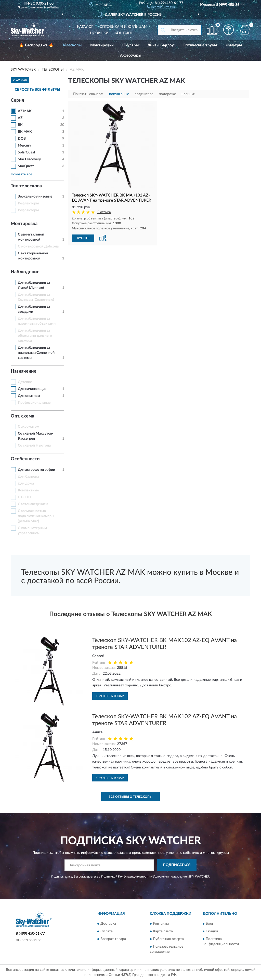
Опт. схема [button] (22, 416)
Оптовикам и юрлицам (123, 27)
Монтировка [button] (24, 224)
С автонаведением (33, 504)
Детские (25, 382)
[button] (161, 7)
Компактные (28, 490)
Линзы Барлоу (161, 45)
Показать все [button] (21, 174)
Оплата (107, 931)
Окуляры (130, 45)
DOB (22, 139)
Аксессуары (131, 55)
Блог (210, 924)
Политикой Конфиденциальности (125, 877)
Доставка (108, 924)
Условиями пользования (170, 877)
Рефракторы (28, 210)
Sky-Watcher (51, 8)
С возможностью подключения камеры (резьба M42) (36, 516)
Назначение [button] (24, 371)
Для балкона (28, 477)
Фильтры (234, 45)
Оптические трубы (200, 45)
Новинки (99, 33)
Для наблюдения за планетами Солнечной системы (36, 353)
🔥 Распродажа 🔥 (36, 45)
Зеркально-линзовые (35, 197)
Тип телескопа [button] (26, 186)
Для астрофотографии (36, 470)
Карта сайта (163, 931)
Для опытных (29, 396)
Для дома (26, 484)
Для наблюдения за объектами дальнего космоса (35, 336)
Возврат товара (113, 939)
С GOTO (24, 497)
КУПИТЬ (83, 238)
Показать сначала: (88, 94)
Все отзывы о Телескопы (130, 797)
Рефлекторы (28, 203)
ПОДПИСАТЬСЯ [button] (177, 865)
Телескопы (72, 45)
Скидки (212, 931)
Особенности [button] (25, 459)
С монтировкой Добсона (38, 246)
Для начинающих (32, 389)
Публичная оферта (168, 939)
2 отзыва (104, 212)
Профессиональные (34, 403)
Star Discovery (29, 159)
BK (20, 125)
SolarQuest (27, 152)
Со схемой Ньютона (34, 446)
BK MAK (25, 132)
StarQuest (26, 166)
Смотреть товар (110, 696)
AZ (20, 118)
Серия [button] (17, 100)
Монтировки (102, 45)
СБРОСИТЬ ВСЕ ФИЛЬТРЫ (37, 90)
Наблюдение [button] (25, 272)
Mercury (24, 146)
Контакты (125, 33)
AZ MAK (25, 111)
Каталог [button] (85, 27)
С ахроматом (29, 427)
